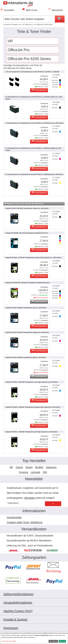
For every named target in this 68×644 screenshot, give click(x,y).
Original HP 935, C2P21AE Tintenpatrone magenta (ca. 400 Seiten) (27, 332)
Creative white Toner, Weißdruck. (25, 522)
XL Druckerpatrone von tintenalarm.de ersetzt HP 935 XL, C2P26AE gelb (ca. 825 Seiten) (34, 174)
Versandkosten (45, 84)
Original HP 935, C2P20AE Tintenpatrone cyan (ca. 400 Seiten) (26, 308)
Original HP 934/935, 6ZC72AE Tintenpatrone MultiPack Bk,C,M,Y (27, 233)
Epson (29, 467)
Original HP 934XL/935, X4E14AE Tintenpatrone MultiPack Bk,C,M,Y (28, 283)
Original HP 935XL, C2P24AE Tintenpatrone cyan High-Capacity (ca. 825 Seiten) (32, 382)
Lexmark (35, 472)
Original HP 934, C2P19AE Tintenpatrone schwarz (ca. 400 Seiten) (27, 208)
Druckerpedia (14, 517)
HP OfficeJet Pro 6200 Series (43, 24)
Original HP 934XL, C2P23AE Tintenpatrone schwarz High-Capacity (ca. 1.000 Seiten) (33, 258)
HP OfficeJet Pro (28, 24)
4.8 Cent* (56, 261)
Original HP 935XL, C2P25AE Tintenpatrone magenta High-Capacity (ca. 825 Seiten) (33, 407)
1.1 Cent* (56, 126)
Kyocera (23, 472)
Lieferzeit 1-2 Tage (42, 87)
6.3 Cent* (56, 211)
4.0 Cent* (56, 286)
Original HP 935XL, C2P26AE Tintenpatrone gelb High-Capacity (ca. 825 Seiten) (31, 432)
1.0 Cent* (56, 75)
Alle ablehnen (53, 641)
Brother (39, 467)
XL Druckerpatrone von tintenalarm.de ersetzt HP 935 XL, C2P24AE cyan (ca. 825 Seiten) (34, 123)
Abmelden (30, 498)
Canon (19, 467)
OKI (45, 472)
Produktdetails (44, 76)
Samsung (51, 467)
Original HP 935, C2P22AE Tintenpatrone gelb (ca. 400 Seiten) (26, 357)
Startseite (15, 24)
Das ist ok (62, 641)
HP (20, 24)
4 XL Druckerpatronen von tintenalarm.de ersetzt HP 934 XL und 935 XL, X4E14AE (32, 72)
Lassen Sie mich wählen (9, 641)
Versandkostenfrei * (44, 295)
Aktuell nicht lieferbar (42, 298)
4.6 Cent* (56, 335)
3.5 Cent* (56, 385)
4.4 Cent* (56, 311)
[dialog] (34, 639)
